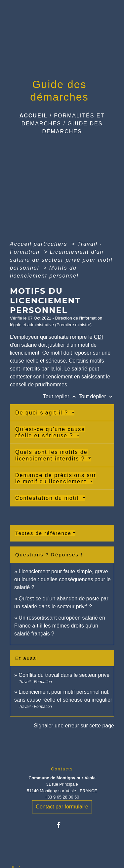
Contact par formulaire (62, 807)
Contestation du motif (48, 498)
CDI (99, 337)
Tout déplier (96, 396)
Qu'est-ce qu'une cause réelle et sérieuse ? (50, 432)
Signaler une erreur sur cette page (74, 726)
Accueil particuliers (40, 244)
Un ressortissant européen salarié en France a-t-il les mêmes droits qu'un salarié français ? (60, 626)
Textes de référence (43, 533)
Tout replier (61, 396)
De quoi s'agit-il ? (43, 413)
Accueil (34, 116)
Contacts (62, 769)
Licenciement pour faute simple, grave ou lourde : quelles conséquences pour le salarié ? (62, 579)
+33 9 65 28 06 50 (62, 797)
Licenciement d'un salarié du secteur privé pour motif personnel (61, 260)
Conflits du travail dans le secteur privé (64, 675)
